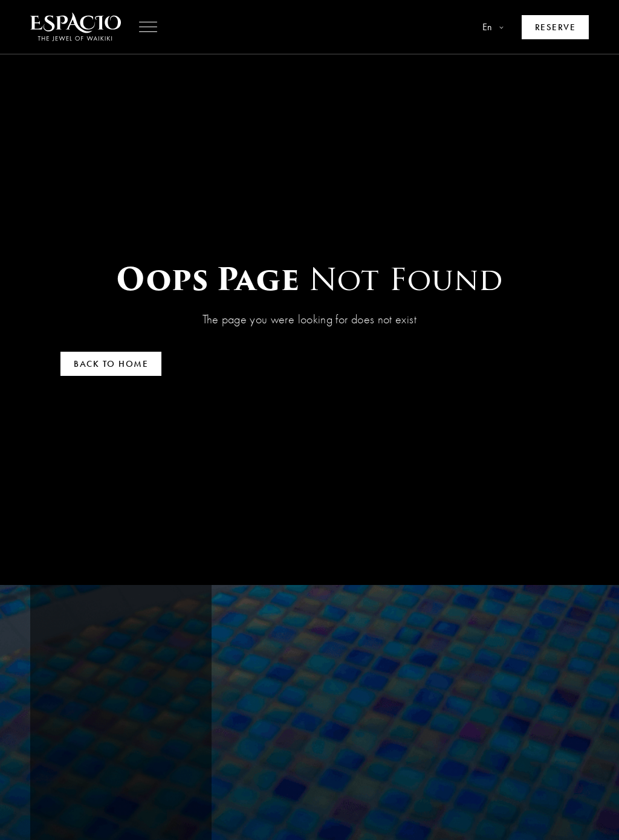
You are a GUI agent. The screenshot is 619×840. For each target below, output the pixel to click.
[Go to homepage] (76, 27)
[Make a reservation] (556, 27)
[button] (148, 27)
